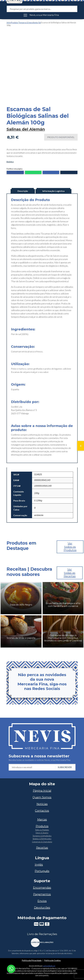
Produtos (15, 23)
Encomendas (42, 888)
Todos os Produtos (42, 830)
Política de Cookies (53, 960)
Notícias (42, 804)
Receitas (42, 848)
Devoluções (42, 908)
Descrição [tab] (23, 191)
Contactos (42, 811)
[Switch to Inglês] (42, 865)
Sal (40, 23)
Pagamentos (42, 894)
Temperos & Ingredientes (28, 23)
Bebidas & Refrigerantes (42, 839)
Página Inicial (42, 791)
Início (9, 23)
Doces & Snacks (42, 833)
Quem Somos (42, 797)
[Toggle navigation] (42, 15)
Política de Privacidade (32, 960)
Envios (42, 901)
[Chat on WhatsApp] (11, 969)
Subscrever (65, 767)
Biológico (10, 162)
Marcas (42, 820)
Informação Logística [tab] (53, 191)
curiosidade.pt (49, 966)
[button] (15, 173)
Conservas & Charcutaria (42, 842)
